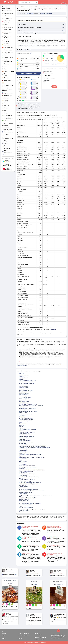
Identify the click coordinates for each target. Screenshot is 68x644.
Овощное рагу (23, 502)
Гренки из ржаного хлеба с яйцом (28, 467)
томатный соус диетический (26, 505)
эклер (20, 422)
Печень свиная (23, 464)
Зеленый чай (22, 443)
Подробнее (53, 330)
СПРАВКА (37, 633)
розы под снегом (23, 378)
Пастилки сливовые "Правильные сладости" (30, 455)
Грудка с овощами (24, 512)
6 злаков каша (23, 488)
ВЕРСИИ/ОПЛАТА (38, 635)
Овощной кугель (23, 494)
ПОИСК (20, 631)
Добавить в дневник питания (28, 73)
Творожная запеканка (24, 435)
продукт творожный (24, 499)
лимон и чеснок (23, 461)
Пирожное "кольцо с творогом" (27, 432)
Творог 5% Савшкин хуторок (26, 471)
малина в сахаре (23, 468)
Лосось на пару (23, 396)
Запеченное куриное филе (26, 418)
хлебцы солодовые (24, 393)
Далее (54, 87)
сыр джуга (22, 379)
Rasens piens (22, 425)
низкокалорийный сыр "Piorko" (27, 383)
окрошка (21, 389)
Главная (19, 7)
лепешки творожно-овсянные (26, 382)
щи (20, 496)
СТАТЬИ (4, 638)
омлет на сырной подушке (56, 7)
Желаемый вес (46, 80)
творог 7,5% (22, 506)
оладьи (21, 478)
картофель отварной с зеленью (27, 474)
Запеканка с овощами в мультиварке (28, 489)
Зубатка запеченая (24, 395)
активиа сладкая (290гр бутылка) (27, 408)
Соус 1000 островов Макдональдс (27, 381)
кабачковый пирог (24, 388)
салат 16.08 (22, 407)
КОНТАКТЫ (44, 637)
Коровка (21, 427)
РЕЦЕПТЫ (4, 633)
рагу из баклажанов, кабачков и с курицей (30, 503)
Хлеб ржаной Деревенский (26, 390)
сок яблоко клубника (24, 449)
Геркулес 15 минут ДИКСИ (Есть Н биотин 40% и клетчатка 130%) (35, 495)
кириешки (22, 376)
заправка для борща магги (26, 438)
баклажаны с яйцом (24, 401)
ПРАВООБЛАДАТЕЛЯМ (39, 631)
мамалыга (22, 431)
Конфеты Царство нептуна (26, 492)
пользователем (29, 13)
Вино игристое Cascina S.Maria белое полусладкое (32, 457)
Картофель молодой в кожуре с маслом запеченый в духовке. (35, 448)
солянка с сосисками (24, 434)
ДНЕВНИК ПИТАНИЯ (6, 631)
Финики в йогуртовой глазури (27, 442)
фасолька (21, 374)
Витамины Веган (23, 413)
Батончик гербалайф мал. (26, 414)
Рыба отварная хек (24, 501)
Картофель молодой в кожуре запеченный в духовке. (33, 509)
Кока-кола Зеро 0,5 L (24, 386)
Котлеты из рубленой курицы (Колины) (29, 477)
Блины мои (22, 453)
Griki (20, 400)
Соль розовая (22, 424)
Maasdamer (22, 463)
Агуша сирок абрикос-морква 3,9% (28, 498)
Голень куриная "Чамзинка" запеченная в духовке (32, 470)
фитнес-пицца (23, 452)
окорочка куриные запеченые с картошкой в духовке (33, 446)
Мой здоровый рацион (46, 13)
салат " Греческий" (24, 510)
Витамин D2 (22, 417)
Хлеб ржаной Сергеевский (26, 421)
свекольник (22, 439)
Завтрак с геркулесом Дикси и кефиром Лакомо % (32, 491)
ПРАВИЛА (42, 640)
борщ (20, 456)
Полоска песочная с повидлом (27, 420)
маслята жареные (23, 403)
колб (20, 385)
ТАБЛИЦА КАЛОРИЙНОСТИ (24, 633)
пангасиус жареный (24, 375)
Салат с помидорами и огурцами (27, 429)
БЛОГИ (4, 636)
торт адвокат (22, 415)
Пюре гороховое (23, 473)
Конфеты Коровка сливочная (26, 436)
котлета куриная (23, 450)
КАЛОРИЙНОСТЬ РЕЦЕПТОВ (24, 636)
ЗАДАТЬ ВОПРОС (38, 637)
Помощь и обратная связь (8, 158)
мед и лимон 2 (23, 459)
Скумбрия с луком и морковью (27, 480)
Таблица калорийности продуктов (28, 7)
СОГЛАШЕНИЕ (38, 640)
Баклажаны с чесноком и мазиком (28, 466)
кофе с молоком (23, 475)
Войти (63, 2)
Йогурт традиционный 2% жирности (28, 484)
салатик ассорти (23, 445)
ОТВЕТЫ (20, 638)
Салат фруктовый (23, 487)
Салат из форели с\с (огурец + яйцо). (28, 404)
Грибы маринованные (25, 392)
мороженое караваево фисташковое (28, 411)
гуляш (21, 460)
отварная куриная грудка (25, 481)
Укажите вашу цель (47, 71)
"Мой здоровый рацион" (43, 47)
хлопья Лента (22, 485)
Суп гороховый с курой (25, 397)
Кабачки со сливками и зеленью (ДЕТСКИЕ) (30, 482)
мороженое (22, 428)
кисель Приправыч (24, 399)
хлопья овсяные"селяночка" (26, 508)
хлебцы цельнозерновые (25, 441)
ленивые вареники (24, 410)
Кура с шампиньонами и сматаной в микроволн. (31, 406)
